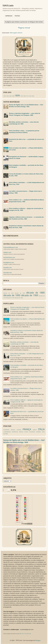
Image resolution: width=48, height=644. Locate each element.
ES (22, 634)
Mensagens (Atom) (16, 33)
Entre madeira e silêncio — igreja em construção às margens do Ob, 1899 (26, 209)
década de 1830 (8, 293)
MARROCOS (15, 432)
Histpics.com (7, 252)
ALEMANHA (6, 430)
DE (30, 634)
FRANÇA (27, 429)
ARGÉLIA (13, 430)
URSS (43, 432)
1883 (10, 96)
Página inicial (24, 28)
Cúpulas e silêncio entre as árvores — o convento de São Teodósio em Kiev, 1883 (26, 218)
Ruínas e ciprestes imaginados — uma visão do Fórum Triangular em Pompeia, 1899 (25, 114)
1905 (22, 96)
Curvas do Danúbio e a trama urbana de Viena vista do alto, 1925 (26, 175)
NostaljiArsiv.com (9, 263)
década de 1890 (12, 295)
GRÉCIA (35, 430)
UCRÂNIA (38, 432)
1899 (17, 96)
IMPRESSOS (9, 16)
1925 (30, 96)
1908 (24, 96)
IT (24, 634)
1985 (33, 96)
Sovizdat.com (8, 273)
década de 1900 (30, 295)
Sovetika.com (8, 268)
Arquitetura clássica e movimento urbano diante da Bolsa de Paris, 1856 (26, 227)
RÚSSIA (26, 432)
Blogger (38, 640)
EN (20, 634)
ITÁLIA (41, 429)
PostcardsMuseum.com (11, 247)
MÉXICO (21, 432)
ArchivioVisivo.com (9, 257)
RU (28, 634)
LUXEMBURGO (7, 432)
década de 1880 (35, 293)
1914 (27, 96)
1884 (13, 96)
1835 (5, 96)
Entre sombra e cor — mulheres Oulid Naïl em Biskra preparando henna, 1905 (26, 201)
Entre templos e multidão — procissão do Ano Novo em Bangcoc (26, 166)
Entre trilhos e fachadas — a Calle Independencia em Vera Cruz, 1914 (27, 183)
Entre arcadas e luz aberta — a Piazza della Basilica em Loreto (26, 149)
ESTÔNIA (19, 430)
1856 (7, 96)
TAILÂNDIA (32, 432)
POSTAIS (17, 16)
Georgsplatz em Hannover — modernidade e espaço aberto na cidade (26, 157)
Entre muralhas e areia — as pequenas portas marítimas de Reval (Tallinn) (24, 132)
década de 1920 (10, 298)
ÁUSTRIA (6, 434)
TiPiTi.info (8, 6)
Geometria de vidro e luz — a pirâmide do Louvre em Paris (26, 140)
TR (26, 634)
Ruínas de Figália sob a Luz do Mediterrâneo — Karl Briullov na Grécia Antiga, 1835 (26, 106)
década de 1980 (19, 298)
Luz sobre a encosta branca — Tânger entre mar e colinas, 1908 (25, 192)
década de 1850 (20, 293)
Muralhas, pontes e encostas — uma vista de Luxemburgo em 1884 (24, 123)
